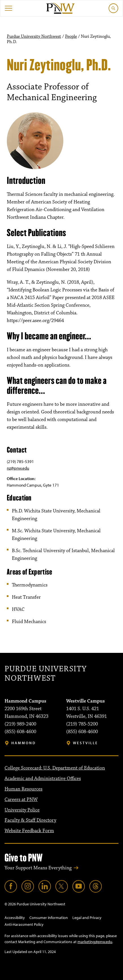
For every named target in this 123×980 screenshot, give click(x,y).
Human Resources (23, 789)
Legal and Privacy (87, 918)
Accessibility (15, 918)
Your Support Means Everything (38, 868)
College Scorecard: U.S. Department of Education (55, 768)
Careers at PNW (21, 800)
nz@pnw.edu (18, 468)
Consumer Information (49, 918)
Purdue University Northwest (34, 37)
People (71, 37)
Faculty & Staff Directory (30, 820)
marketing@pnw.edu (95, 942)
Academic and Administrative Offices (43, 779)
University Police (22, 810)
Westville (86, 743)
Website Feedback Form (29, 831)
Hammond (24, 743)
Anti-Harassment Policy (24, 924)
